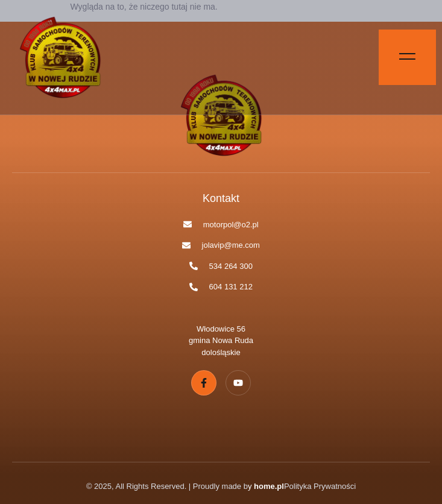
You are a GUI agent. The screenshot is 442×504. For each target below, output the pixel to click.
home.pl (269, 486)
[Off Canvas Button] (407, 57)
